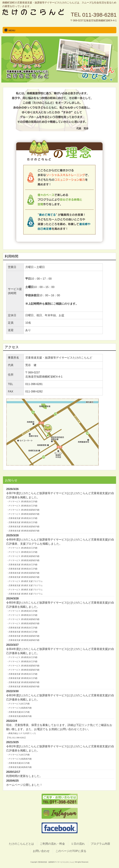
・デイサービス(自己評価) (18, 704)
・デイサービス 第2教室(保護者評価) (23, 514)
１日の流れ (78, 844)
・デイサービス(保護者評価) (19, 708)
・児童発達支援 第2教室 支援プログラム (24, 594)
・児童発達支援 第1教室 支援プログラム (24, 585)
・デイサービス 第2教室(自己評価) (22, 506)
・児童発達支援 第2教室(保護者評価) (23, 531)
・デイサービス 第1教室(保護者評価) (23, 510)
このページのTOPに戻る (71, 851)
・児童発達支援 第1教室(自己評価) (22, 518)
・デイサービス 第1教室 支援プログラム (24, 581)
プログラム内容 (100, 844)
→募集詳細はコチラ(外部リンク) (21, 733)
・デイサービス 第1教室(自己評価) (22, 502)
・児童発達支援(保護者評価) (19, 716)
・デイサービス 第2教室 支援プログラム (24, 590)
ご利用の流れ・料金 (52, 844)
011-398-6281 (99, 15)
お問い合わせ (41, 851)
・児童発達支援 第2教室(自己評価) (22, 522)
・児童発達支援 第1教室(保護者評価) (23, 527)
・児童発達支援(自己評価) (18, 712)
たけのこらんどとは (21, 844)
